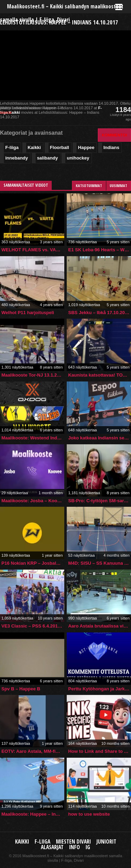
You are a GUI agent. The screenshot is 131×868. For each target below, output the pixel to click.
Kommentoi (114, 135)
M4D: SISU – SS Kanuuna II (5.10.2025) (100, 563)
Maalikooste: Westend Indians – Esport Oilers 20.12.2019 (33, 438)
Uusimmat (118, 186)
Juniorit (106, 842)
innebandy (17, 158)
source (6, 112)
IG (88, 847)
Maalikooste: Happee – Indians (33, 814)
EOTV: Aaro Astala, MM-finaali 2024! (33, 751)
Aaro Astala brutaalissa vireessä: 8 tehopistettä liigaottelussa (100, 626)
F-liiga (12, 147)
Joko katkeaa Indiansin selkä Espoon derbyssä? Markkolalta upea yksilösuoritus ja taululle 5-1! (100, 438)
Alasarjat (52, 847)
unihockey (78, 158)
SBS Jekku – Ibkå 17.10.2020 (99, 313)
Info (75, 847)
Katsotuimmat (89, 186)
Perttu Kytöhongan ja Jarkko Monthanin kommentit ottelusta (100, 689)
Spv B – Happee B (21, 689)
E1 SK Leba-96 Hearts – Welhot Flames (100, 250)
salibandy (48, 158)
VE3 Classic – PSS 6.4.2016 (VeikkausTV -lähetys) (33, 626)
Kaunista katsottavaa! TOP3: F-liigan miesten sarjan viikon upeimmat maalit (100, 375)
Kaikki (14, 112)
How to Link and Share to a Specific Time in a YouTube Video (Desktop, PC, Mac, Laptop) (100, 751)
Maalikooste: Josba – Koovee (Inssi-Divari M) (33, 501)
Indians (111, 147)
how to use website (89, 814)
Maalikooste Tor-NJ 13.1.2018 (33, 375)
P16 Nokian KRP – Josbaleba (33, 563)
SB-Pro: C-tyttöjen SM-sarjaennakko (100, 501)
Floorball (60, 147)
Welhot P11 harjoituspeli (28, 313)
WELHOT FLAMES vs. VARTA (33, 250)
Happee (86, 147)
